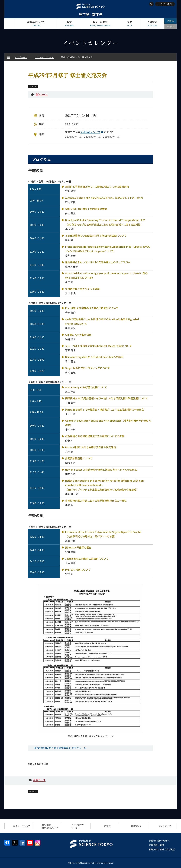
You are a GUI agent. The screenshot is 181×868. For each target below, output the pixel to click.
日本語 (170, 21)
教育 (69, 24)
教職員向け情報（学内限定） (163, 849)
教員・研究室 (100, 24)
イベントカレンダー (44, 57)
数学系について (36, 24)
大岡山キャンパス (92, 132)
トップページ (10, 24)
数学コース (42, 94)
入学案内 (152, 24)
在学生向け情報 (156, 845)
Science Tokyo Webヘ (159, 841)
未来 (129, 24)
